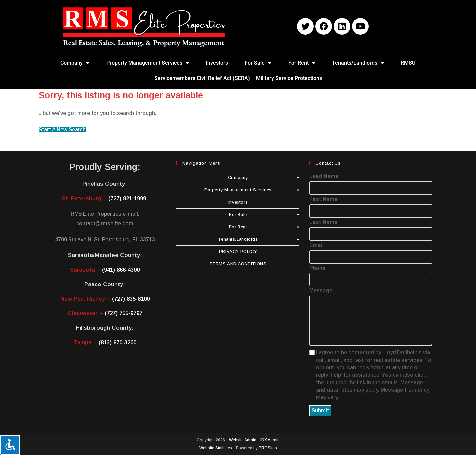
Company (75, 63)
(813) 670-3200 (118, 342)
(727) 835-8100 (131, 299)
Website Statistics (216, 448)
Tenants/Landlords (358, 63)
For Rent (302, 63)
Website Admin (243, 440)
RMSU (408, 63)
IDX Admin (270, 440)
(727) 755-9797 (124, 313)
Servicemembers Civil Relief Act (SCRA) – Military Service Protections (238, 78)
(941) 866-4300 (121, 270)
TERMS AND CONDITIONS (238, 264)
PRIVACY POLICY (238, 251)
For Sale (258, 63)
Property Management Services (148, 63)
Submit (320, 411)
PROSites (268, 448)
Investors (217, 63)
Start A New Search (62, 129)
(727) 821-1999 (127, 199)
